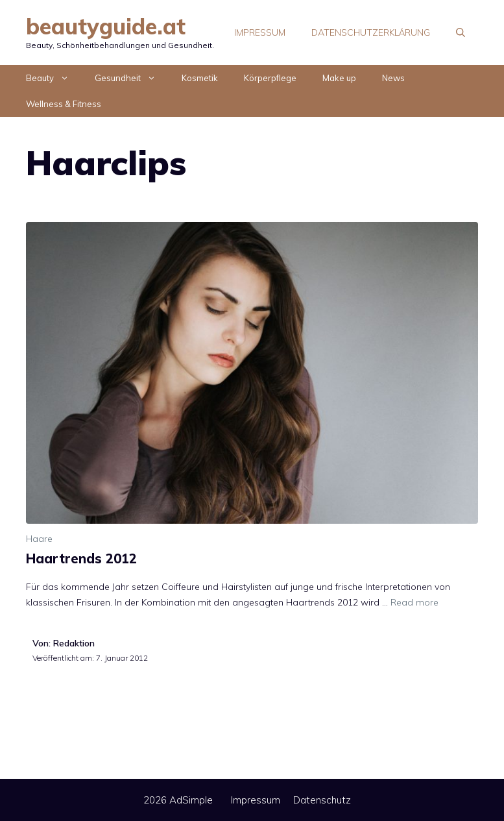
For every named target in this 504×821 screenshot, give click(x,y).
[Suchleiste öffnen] (461, 32)
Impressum (260, 32)
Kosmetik (200, 78)
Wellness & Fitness (64, 104)
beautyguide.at (106, 26)
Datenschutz (322, 800)
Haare (39, 539)
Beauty (54, 78)
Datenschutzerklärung (371, 32)
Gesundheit (132, 78)
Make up (339, 78)
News (393, 78)
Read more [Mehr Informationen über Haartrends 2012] (414, 602)
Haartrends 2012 (81, 558)
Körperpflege (270, 78)
